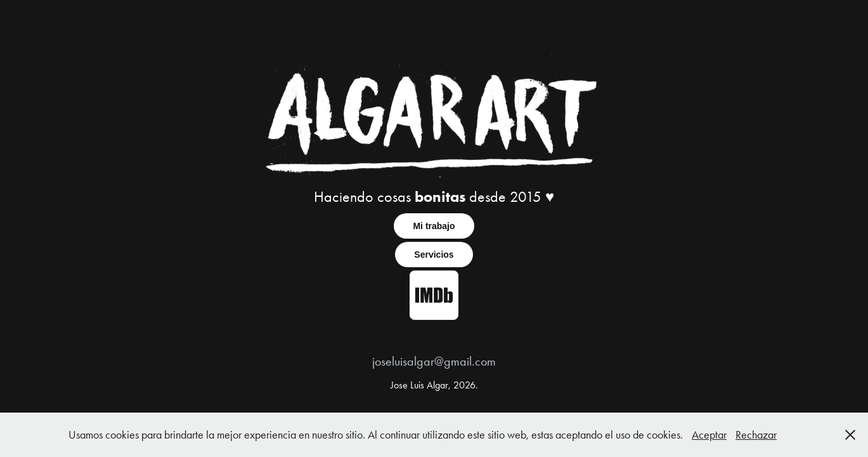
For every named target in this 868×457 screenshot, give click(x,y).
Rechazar (756, 435)
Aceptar (709, 435)
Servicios (434, 255)
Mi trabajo (434, 226)
